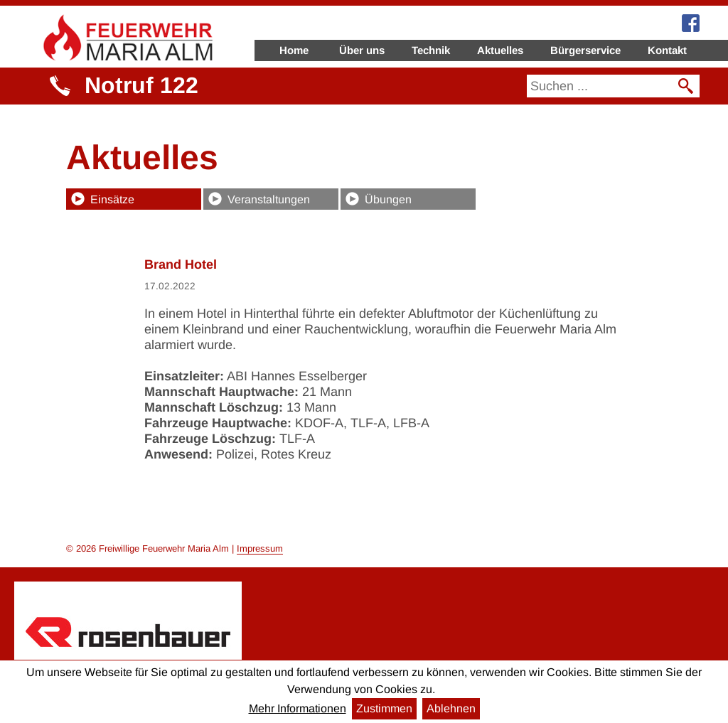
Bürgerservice (585, 50)
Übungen (388, 199)
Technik (431, 50)
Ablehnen (451, 708)
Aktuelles (500, 50)
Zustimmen (384, 708)
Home (294, 50)
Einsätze (112, 199)
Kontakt (667, 50)
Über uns (362, 50)
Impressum (260, 548)
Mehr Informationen (298, 708)
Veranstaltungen (269, 199)
